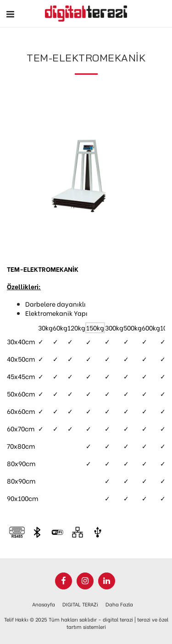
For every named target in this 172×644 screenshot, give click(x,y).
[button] (10, 13)
